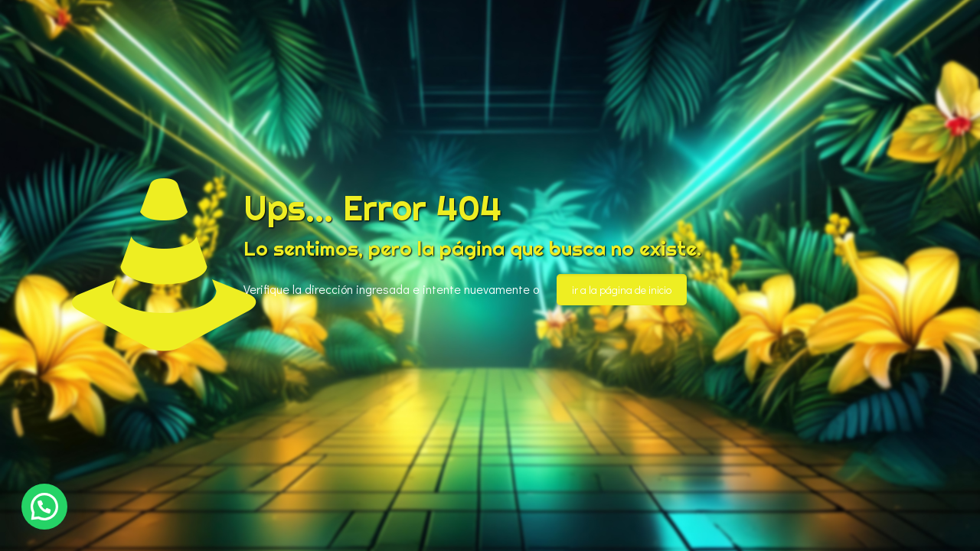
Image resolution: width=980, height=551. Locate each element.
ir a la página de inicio (622, 290)
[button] (44, 507)
